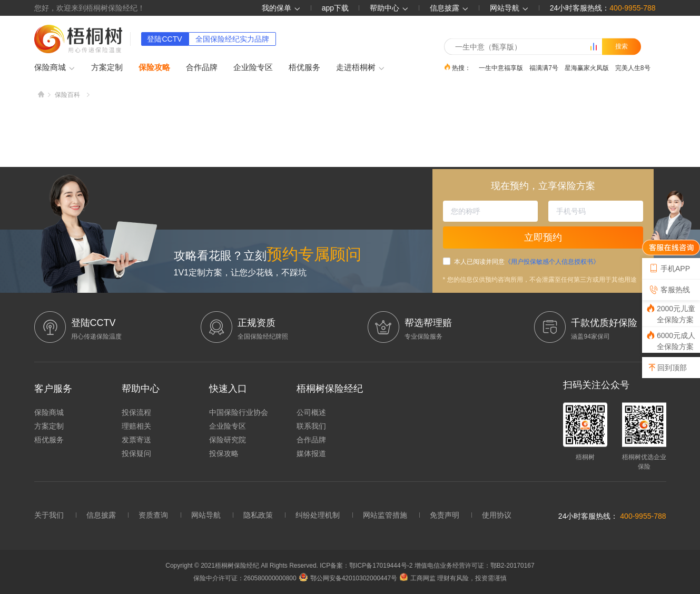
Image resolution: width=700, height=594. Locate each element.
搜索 (622, 46)
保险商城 (55, 68)
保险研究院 (228, 440)
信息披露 (449, 8)
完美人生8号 (633, 67)
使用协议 (497, 515)
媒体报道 (311, 453)
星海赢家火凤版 (587, 67)
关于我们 (49, 515)
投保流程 (136, 412)
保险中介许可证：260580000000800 (245, 578)
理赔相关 (136, 426)
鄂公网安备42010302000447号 (348, 578)
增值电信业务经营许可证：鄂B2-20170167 (475, 566)
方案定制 (107, 67)
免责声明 (445, 515)
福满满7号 (544, 67)
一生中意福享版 (501, 67)
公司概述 (311, 412)
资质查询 (153, 515)
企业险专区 (253, 67)
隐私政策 (258, 515)
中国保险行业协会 (239, 412)
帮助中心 (389, 8)
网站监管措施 (385, 515)
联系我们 (311, 426)
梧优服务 (304, 67)
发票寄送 (136, 440)
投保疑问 (136, 453)
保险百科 (67, 95)
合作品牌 (202, 67)
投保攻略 (224, 453)
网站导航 (206, 515)
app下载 (335, 8)
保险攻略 (154, 67)
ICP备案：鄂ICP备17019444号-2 (367, 566)
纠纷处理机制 (318, 515)
